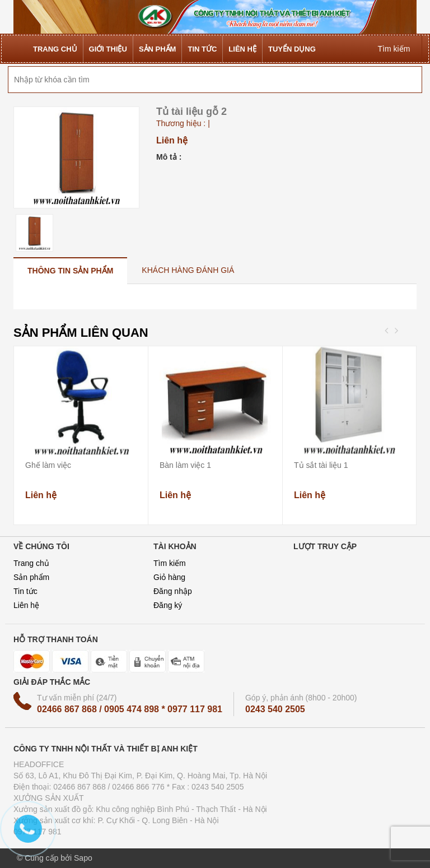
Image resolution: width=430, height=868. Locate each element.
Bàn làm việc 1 (185, 465)
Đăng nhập (173, 591)
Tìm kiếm (170, 563)
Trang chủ (31, 563)
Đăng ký (168, 605)
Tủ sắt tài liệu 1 (321, 465)
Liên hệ (26, 605)
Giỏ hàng (169, 577)
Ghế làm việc (48, 465)
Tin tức (25, 591)
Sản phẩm (31, 577)
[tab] (70, 270)
